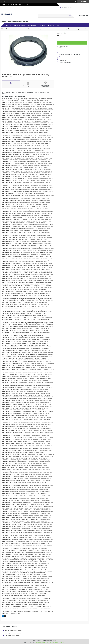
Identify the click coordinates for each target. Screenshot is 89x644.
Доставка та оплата (54, 25)
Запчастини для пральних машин (16, 29)
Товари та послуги (19, 25)
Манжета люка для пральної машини (39, 29)
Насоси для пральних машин (13, 633)
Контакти (42, 25)
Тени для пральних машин (12, 635)
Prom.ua (54, 641)
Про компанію (32, 25)
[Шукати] (70, 16)
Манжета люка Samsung (59, 29)
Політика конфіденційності (58, 642)
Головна (8, 25)
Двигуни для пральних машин (13, 631)
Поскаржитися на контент (42, 642)
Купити (72, 43)
